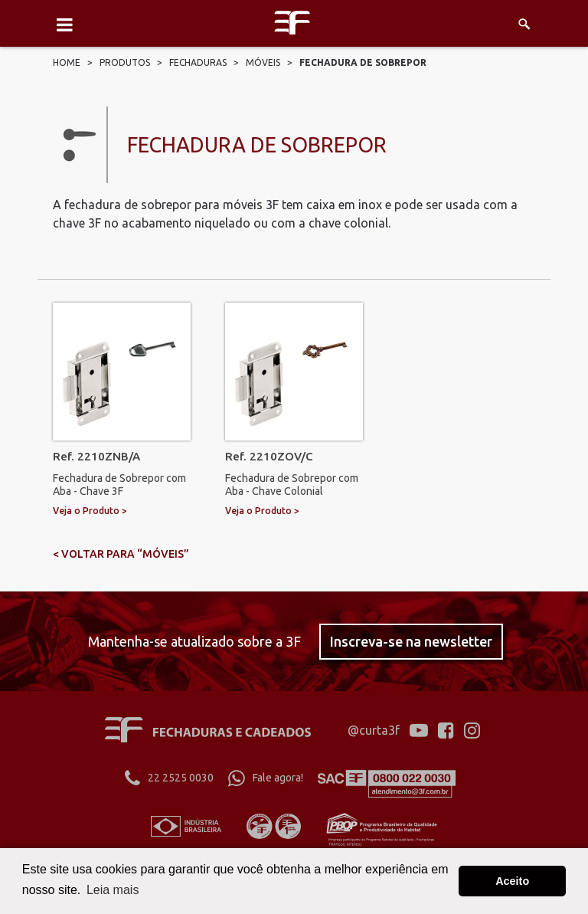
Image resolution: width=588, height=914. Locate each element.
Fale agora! (266, 778)
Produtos (125, 62)
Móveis (263, 62)
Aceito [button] (512, 881)
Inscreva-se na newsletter (411, 641)
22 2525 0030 (169, 778)
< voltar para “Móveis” (121, 554)
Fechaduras (198, 62)
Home (67, 62)
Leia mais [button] (113, 890)
